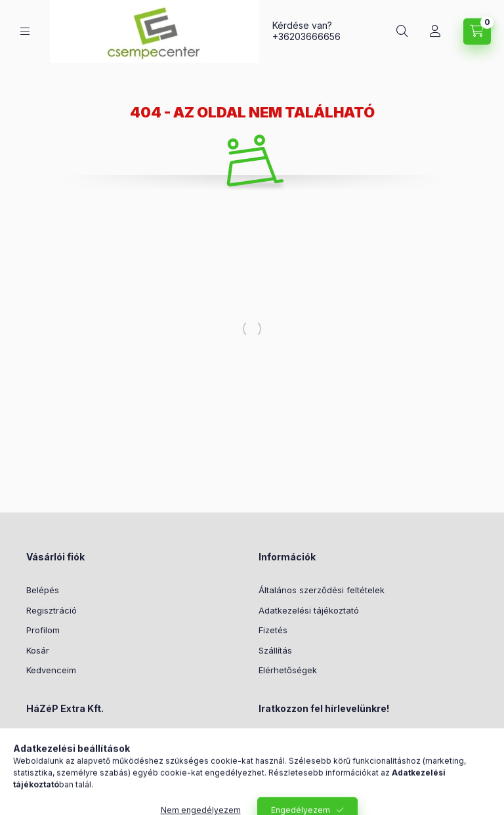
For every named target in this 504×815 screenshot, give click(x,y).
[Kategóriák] (25, 31)
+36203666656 (306, 36)
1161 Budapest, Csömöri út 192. (104, 742)
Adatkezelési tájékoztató (309, 610)
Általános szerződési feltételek (322, 590)
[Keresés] (402, 31)
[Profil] (435, 31)
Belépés (43, 590)
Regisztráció (52, 610)
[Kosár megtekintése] (477, 31)
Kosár (38, 650)
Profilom (43, 630)
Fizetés (273, 630)
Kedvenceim (51, 670)
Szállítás (275, 650)
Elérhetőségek (288, 670)
